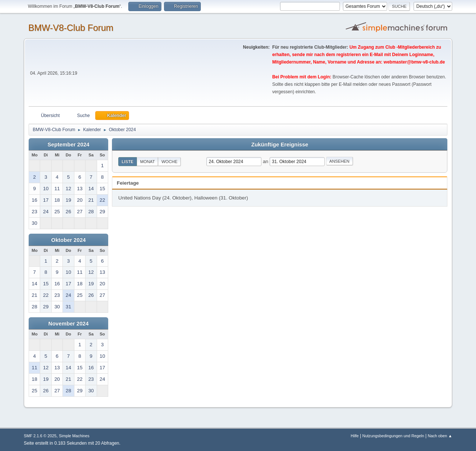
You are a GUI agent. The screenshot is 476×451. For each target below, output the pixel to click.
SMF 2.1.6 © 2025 (40, 436)
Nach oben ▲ (440, 436)
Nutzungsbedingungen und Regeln (393, 436)
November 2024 (68, 324)
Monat (148, 162)
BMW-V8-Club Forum (71, 28)
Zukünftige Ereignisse (279, 145)
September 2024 (68, 145)
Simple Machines (74, 436)
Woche (169, 162)
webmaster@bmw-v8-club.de (414, 62)
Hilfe (355, 436)
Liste (128, 162)
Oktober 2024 (69, 240)
